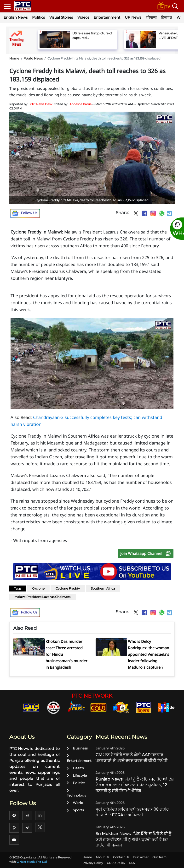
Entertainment (107, 17)
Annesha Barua (80, 104)
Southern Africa (103, 588)
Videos (83, 17)
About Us (102, 857)
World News (33, 58)
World (75, 803)
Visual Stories (61, 17)
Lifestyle (77, 776)
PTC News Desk (41, 104)
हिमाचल (167, 17)
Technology (77, 793)
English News (16, 17)
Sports (75, 810)
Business (77, 748)
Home (14, 58)
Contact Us (121, 857)
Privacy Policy (93, 863)
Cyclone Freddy (68, 588)
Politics (38, 17)
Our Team (159, 857)
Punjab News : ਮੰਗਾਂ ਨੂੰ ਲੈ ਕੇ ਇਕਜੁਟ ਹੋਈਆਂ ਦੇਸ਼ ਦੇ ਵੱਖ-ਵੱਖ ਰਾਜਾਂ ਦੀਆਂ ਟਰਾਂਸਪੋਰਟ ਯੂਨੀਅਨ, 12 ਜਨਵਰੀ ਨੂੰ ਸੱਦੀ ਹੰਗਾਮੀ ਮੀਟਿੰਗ (135, 785)
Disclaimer (141, 857)
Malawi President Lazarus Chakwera (43, 597)
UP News (133, 17)
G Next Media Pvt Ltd (32, 862)
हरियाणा (151, 17)
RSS (132, 863)
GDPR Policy (116, 863)
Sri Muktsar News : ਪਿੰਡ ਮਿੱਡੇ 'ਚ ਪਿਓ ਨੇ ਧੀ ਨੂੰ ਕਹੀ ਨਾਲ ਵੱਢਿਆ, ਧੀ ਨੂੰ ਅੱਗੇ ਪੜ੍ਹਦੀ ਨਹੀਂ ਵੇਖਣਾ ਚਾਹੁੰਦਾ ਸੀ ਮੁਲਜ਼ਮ (133, 839)
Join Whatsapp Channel (147, 553)
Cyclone (38, 588)
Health (75, 768)
